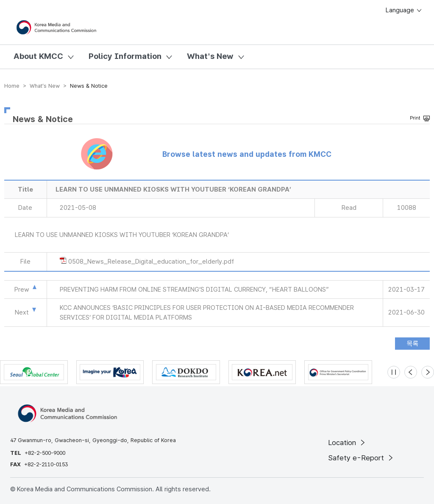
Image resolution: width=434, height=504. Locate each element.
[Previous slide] (411, 372)
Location (347, 443)
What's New (210, 56)
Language (404, 10)
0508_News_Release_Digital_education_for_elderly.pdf (151, 262)
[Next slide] (428, 372)
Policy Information (125, 56)
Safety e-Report (361, 458)
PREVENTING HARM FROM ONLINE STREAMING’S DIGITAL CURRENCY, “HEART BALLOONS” (194, 290)
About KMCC (38, 56)
